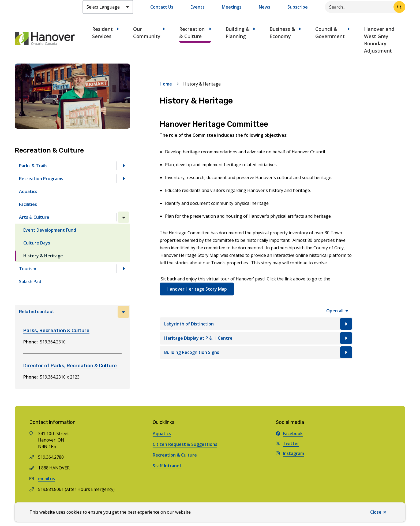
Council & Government (330, 33)
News (265, 7)
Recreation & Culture (192, 33)
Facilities (28, 204)
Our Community (147, 33)
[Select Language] (108, 7)
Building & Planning (238, 33)
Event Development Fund (50, 230)
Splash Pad (30, 281)
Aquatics (28, 191)
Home (166, 84)
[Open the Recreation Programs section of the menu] (123, 179)
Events (198, 7)
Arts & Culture (34, 217)
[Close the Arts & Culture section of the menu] (123, 217)
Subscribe (298, 7)
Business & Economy (282, 33)
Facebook (289, 434)
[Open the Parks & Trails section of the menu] (123, 166)
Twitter (288, 443)
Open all (335, 311)
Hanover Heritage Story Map (197, 289)
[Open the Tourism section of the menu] (123, 269)
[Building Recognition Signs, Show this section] (256, 352)
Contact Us (162, 7)
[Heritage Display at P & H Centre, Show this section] (256, 338)
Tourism (28, 269)
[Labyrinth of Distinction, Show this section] (256, 324)
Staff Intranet (167, 466)
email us (46, 479)
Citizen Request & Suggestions (185, 444)
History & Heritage (43, 256)
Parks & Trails (33, 166)
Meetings (232, 7)
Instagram (290, 453)
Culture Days (37, 243)
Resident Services (102, 33)
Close (376, 512)
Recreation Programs (41, 179)
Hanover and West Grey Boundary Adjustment (379, 40)
